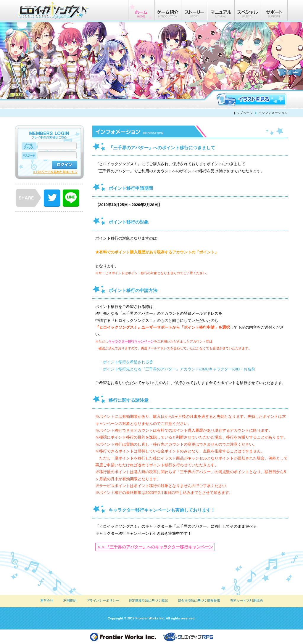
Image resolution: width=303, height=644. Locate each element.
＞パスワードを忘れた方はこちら (55, 172)
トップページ (243, 113)
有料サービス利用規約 (246, 600)
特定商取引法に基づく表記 (148, 600)
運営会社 (47, 600)
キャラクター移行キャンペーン (131, 341)
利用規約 (70, 600)
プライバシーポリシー (103, 600)
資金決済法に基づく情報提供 (199, 600)
